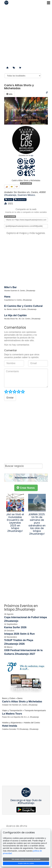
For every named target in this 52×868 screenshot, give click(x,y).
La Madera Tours (12, 714)
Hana (7, 297)
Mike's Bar (10, 287)
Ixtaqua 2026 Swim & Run (19, 634)
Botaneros (20, 199)
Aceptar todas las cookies (26, 863)
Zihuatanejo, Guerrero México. (20, 195)
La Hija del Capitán (15, 315)
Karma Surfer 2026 (15, 627)
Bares (9, 199)
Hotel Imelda (10, 726)
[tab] (9, 94)
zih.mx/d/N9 (26, 183)
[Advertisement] (26, 35)
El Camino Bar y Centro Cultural (23, 306)
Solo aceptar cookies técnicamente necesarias (26, 859)
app (32, 155)
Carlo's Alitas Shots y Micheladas (22, 702)
